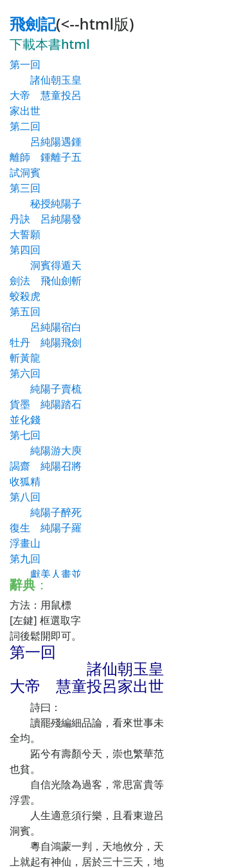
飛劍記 (33, 23)
